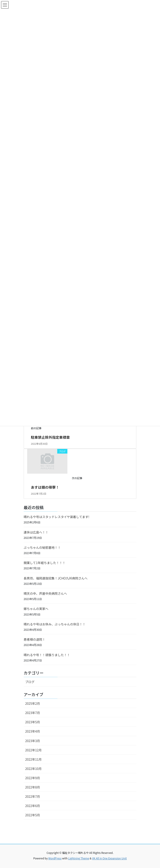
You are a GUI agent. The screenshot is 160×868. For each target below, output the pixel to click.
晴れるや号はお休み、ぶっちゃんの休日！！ (55, 624)
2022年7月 (33, 796)
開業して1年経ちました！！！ (45, 563)
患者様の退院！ (34, 639)
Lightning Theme (79, 858)
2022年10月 (33, 769)
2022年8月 (33, 787)
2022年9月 (33, 778)
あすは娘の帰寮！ (45, 487)
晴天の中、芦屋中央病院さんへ (45, 593)
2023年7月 (33, 713)
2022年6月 (33, 806)
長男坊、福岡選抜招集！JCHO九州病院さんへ (56, 578)
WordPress (55, 858)
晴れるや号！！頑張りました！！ (47, 655)
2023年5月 (33, 722)
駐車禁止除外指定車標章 (50, 437)
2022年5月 (33, 815)
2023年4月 (33, 731)
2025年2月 (33, 703)
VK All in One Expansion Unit (110, 858)
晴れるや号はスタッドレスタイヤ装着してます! (56, 517)
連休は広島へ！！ (36, 532)
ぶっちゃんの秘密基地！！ (42, 547)
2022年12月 (33, 750)
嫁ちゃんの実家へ (36, 609)
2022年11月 (33, 759)
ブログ (30, 682)
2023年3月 (33, 741)
